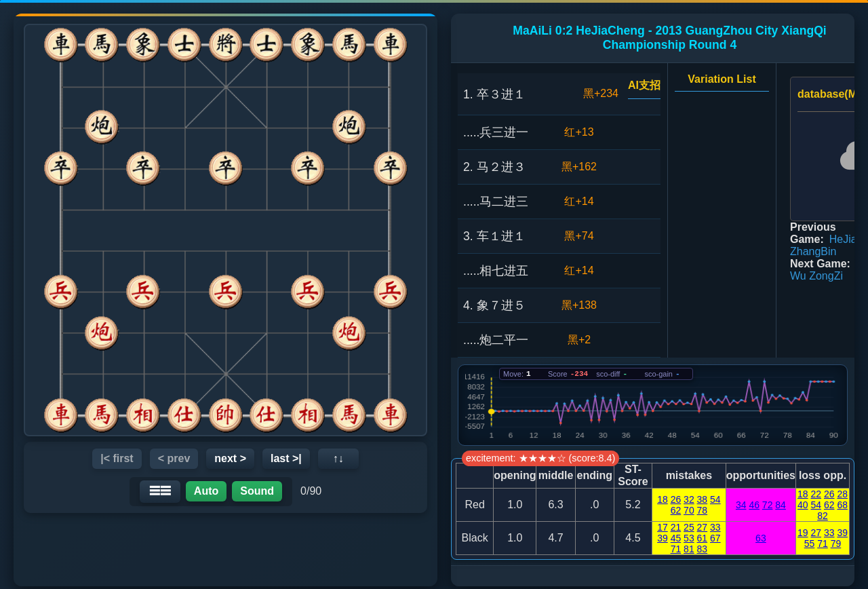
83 (703, 549)
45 (676, 538)
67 (715, 538)
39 (663, 538)
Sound (257, 491)
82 (823, 516)
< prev (174, 458)
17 (663, 527)
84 (781, 505)
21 (676, 527)
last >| (286, 458)
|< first (117, 458)
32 (689, 499)
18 (663, 499)
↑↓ (338, 458)
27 (703, 527)
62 (676, 510)
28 (842, 494)
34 (741, 505)
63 (761, 538)
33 (715, 527)
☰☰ (160, 491)
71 (676, 549)
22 (816, 494)
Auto (206, 491)
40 (803, 505)
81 (689, 549)
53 (689, 538)
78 (703, 510)
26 (676, 499)
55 (810, 544)
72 (768, 505)
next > (230, 458)
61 (703, 538)
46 (754, 505)
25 (689, 527)
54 (715, 499)
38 (703, 499)
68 (842, 505)
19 (803, 533)
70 (689, 510)
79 (836, 544)
